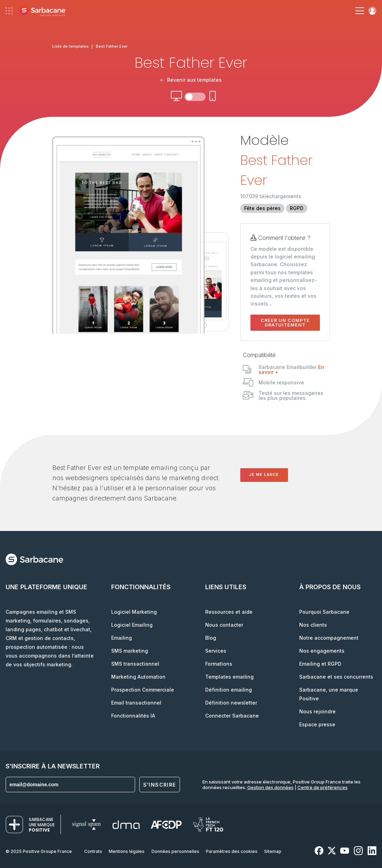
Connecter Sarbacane (232, 716)
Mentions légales (127, 851)
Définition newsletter (231, 703)
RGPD (297, 208)
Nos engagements (322, 651)
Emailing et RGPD (320, 664)
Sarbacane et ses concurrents (336, 677)
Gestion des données (270, 787)
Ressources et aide (229, 612)
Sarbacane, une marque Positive (329, 694)
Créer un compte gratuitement (285, 323)
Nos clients (313, 625)
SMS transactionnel (135, 664)
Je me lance (264, 475)
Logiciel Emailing (132, 625)
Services (216, 651)
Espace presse (317, 724)
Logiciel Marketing (134, 612)
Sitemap (273, 851)
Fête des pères (262, 208)
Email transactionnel (136, 703)
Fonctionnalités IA (133, 716)
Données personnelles (175, 851)
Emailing (122, 638)
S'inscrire (160, 785)
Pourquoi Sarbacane (324, 612)
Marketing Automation (138, 677)
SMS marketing (130, 651)
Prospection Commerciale (143, 690)
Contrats (93, 851)
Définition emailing (229, 690)
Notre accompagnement (329, 638)
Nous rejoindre (317, 711)
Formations (219, 664)
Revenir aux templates (191, 80)
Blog (211, 638)
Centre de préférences (323, 787)
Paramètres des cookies (232, 851)
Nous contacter (224, 625)
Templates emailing (229, 677)
